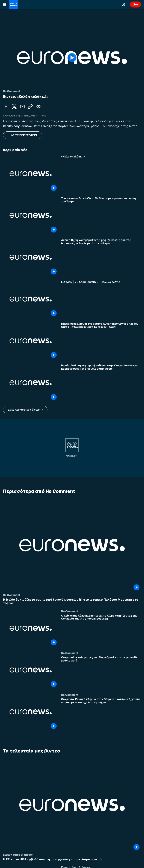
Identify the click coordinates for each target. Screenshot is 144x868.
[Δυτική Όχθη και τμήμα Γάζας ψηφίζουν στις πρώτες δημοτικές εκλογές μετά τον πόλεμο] (101, 257)
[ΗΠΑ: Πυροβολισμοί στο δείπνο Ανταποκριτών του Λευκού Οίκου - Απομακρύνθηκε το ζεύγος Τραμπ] (101, 341)
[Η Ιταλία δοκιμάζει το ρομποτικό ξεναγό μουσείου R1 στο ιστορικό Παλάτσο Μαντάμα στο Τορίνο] (72, 601)
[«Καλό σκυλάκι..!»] (101, 174)
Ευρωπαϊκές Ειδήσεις (18, 855)
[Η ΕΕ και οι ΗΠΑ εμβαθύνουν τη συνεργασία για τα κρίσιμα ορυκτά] (72, 859)
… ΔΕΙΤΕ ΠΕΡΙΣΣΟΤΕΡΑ (23, 135)
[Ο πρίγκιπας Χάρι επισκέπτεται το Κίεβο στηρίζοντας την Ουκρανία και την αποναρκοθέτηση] (101, 630)
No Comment (12, 595)
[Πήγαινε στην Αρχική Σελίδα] (13, 4)
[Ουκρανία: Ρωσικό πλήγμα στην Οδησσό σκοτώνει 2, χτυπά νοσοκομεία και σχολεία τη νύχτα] (101, 714)
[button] (25, 410)
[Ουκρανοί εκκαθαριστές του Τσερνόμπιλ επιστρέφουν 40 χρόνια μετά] (101, 672)
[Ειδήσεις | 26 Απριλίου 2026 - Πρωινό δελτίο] (101, 299)
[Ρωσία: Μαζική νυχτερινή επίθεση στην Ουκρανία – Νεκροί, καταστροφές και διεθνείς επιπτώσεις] (101, 383)
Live (135, 4)
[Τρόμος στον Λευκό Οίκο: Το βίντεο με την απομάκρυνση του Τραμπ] (101, 215)
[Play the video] (72, 58)
